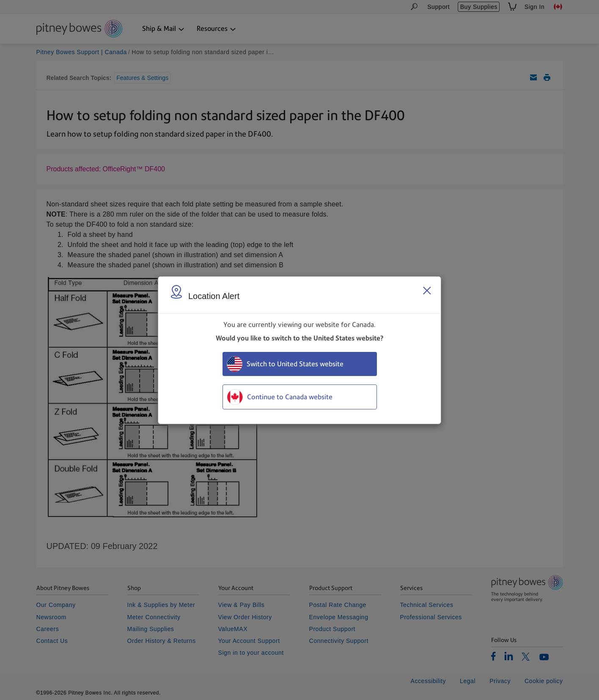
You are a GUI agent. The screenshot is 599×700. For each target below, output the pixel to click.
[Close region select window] (427, 291)
